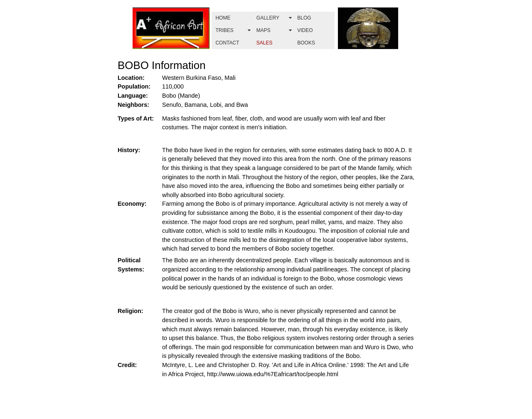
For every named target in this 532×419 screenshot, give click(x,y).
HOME (223, 18)
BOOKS (306, 43)
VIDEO (305, 30)
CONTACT (227, 43)
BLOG (304, 18)
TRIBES (224, 30)
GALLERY (268, 18)
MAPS (264, 30)
